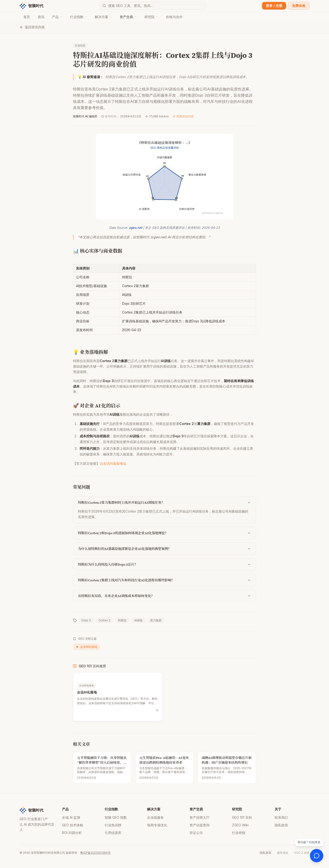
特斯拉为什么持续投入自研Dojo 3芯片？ (164, 564)
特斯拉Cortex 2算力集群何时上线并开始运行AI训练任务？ (164, 503)
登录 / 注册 (274, 6)
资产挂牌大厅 (200, 817)
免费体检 (299, 6)
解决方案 (103, 17)
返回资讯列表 (32, 27)
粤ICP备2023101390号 (95, 853)
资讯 (41, 17)
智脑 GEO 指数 (116, 817)
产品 (57, 17)
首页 (27, 17)
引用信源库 (113, 833)
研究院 (151, 17)
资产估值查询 (200, 825)
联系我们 (281, 817)
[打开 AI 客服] (317, 856)
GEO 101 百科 (242, 817)
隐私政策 (281, 825)
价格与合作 (174, 17)
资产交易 (128, 17)
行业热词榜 (113, 825)
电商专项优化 (157, 825)
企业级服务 (155, 817)
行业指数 (79, 17)
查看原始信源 (183, 116)
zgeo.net (136, 228)
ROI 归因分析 (72, 833)
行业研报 (239, 833)
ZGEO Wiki (240, 825)
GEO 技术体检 (73, 825)
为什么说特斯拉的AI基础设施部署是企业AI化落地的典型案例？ (164, 549)
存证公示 (196, 833)
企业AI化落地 (87, 647)
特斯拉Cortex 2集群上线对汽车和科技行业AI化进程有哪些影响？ (164, 580)
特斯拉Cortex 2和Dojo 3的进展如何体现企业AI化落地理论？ (164, 533)
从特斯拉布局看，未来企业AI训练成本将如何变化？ (164, 596)
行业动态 (80, 45)
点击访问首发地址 (113, 463)
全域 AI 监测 (71, 817)
